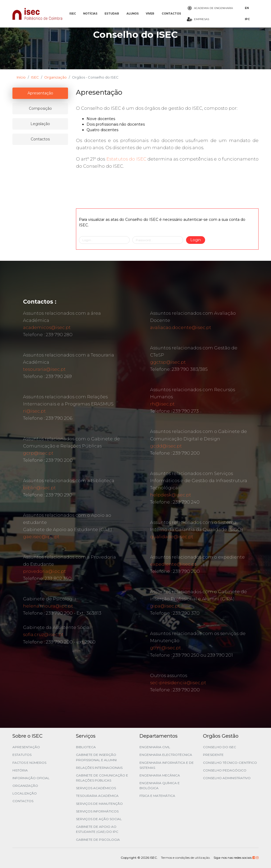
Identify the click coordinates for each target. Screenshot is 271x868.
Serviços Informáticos (97, 811)
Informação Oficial (31, 778)
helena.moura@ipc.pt (48, 606)
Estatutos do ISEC (126, 159)
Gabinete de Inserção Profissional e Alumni (96, 757)
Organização (55, 77)
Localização (25, 793)
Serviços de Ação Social (99, 819)
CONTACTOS (171, 14)
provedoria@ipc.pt (44, 571)
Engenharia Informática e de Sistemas (167, 765)
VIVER (150, 14)
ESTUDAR (112, 14)
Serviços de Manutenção (99, 804)
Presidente (213, 755)
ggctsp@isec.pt (168, 362)
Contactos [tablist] (40, 139)
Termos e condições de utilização (185, 858)
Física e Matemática (157, 796)
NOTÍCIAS (90, 14)
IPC (247, 19)
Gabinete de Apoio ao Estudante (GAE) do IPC (97, 829)
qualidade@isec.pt (172, 537)
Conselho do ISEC (220, 747)
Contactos (23, 801)
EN (247, 8)
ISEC (73, 14)
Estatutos (22, 755)
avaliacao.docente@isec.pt (181, 327)
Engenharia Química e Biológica (160, 785)
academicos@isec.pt (47, 327)
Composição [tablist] (40, 108)
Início (21, 77)
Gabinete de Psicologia (98, 840)
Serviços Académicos (96, 788)
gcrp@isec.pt (38, 453)
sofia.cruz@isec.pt (43, 634)
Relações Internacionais (99, 768)
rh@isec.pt (162, 404)
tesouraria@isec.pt (44, 369)
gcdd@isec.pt (166, 446)
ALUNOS (133, 14)
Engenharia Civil (155, 747)
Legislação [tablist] (40, 124)
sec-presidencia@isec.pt (178, 683)
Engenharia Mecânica (160, 775)
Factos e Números (29, 763)
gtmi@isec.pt (166, 648)
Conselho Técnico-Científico (230, 763)
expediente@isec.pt (173, 564)
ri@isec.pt (34, 411)
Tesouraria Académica (97, 796)
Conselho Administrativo (227, 778)
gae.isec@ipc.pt (41, 537)
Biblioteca (86, 747)
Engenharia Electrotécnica (166, 755)
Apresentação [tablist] (40, 93)
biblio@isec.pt (39, 488)
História (20, 770)
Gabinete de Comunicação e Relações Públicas (102, 778)
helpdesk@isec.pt (171, 495)
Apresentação (26, 747)
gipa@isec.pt (165, 606)
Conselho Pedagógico (225, 770)
